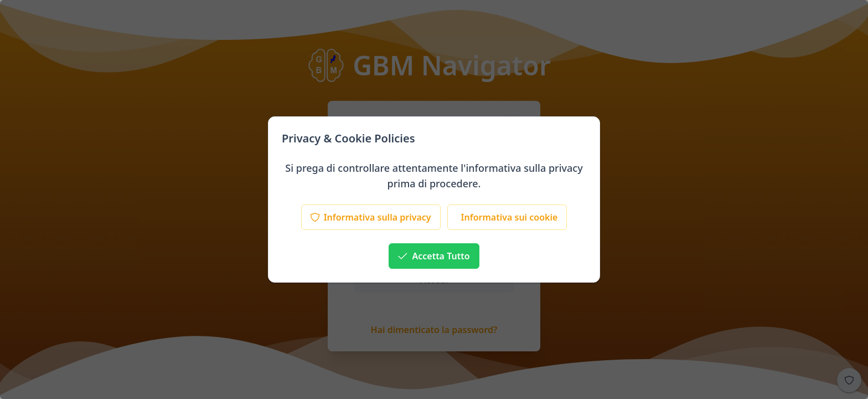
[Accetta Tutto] (434, 256)
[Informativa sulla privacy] (371, 217)
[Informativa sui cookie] (507, 217)
